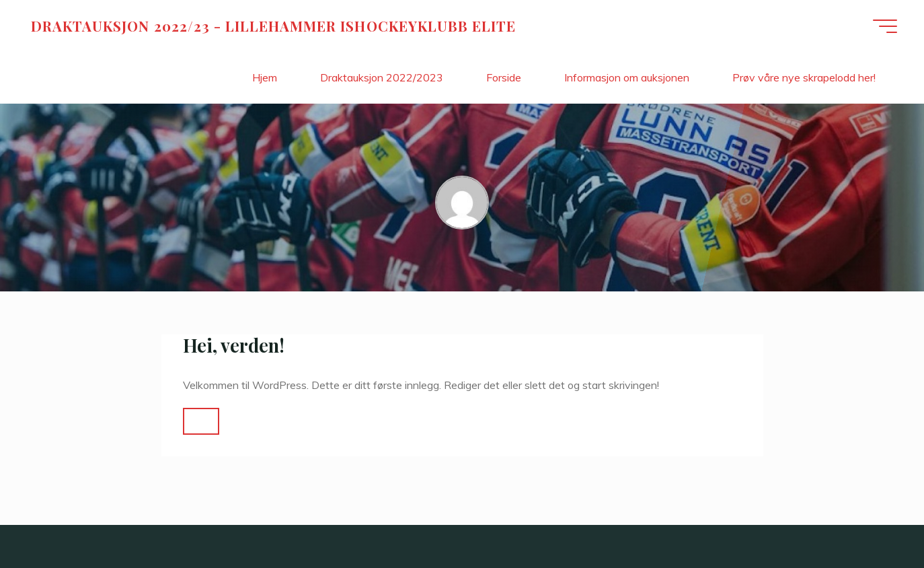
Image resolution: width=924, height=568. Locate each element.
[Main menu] (885, 26)
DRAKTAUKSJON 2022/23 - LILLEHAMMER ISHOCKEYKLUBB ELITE (273, 26)
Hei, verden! (234, 345)
